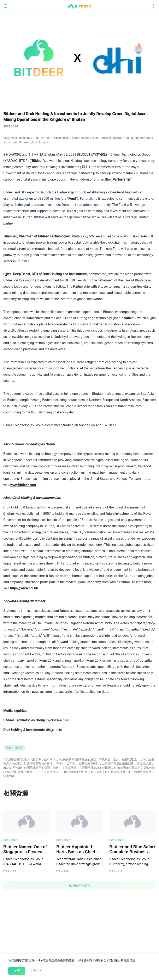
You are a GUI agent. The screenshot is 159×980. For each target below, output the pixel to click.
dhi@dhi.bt (54, 730)
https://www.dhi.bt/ (24, 588)
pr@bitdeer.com (58, 720)
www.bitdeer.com (23, 485)
